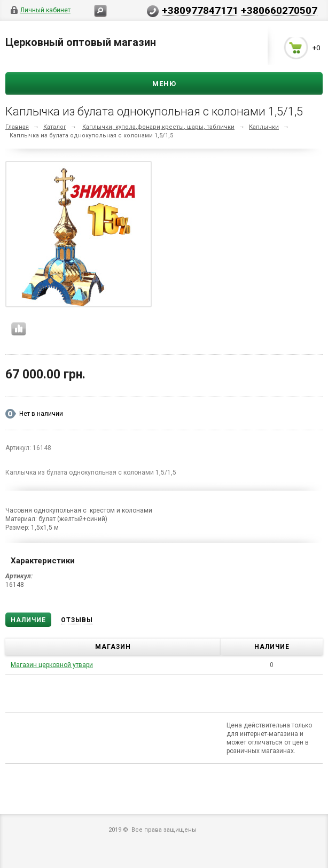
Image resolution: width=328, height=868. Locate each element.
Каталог (55, 127)
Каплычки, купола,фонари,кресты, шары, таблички (158, 127)
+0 (316, 48)
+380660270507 (279, 10)
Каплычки (264, 127)
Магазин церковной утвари (52, 665)
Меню (164, 84)
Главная (17, 127)
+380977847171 (200, 10)
